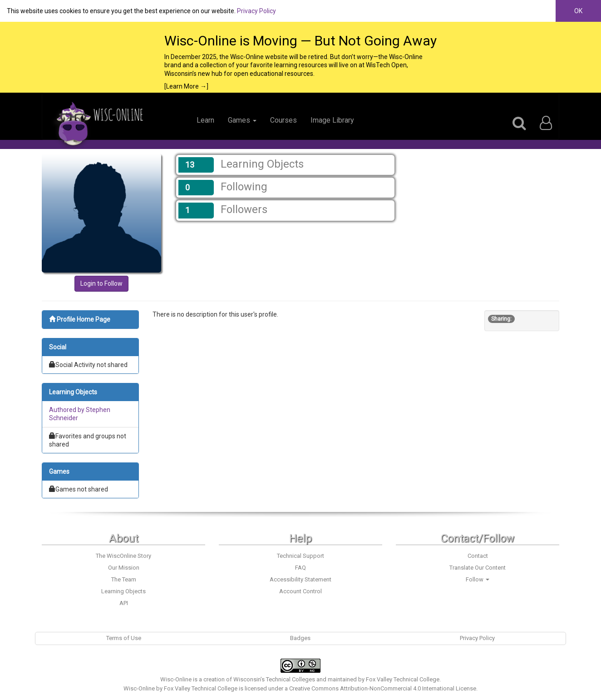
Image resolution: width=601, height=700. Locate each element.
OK (578, 11)
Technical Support (300, 556)
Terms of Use (124, 638)
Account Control (300, 591)
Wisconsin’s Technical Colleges (274, 679)
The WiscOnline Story (123, 556)
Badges (300, 638)
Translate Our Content (478, 568)
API (124, 603)
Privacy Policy (256, 11)
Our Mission (124, 568)
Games (242, 120)
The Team (124, 579)
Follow (478, 579)
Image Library (332, 120)
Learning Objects (123, 591)
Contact (478, 556)
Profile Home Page (80, 319)
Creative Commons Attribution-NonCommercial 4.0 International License (383, 688)
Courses (283, 120)
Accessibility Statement (300, 579)
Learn (205, 120)
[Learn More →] (186, 86)
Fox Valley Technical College (403, 679)
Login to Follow (101, 283)
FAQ (300, 568)
